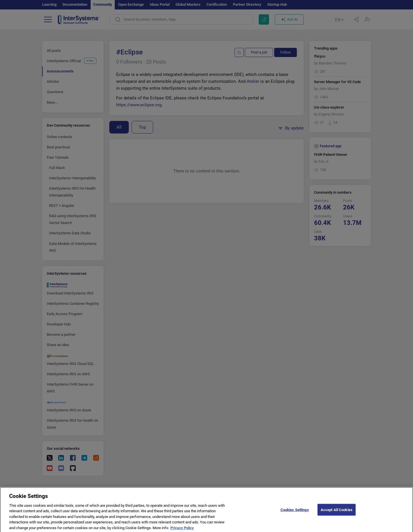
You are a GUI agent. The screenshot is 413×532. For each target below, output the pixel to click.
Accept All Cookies (337, 512)
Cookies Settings (295, 512)
